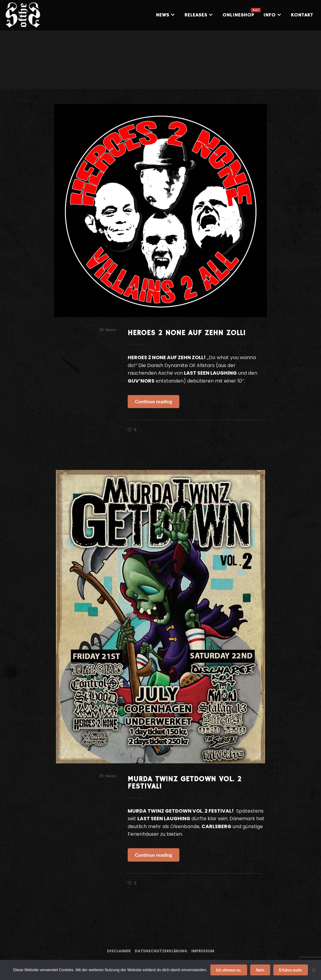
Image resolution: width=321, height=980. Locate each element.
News (111, 330)
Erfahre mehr (291, 970)
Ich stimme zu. (229, 970)
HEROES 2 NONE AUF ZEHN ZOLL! (187, 333)
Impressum (203, 951)
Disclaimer (119, 951)
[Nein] (313, 970)
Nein (260, 970)
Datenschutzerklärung (161, 951)
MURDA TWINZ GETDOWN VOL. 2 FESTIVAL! (185, 783)
